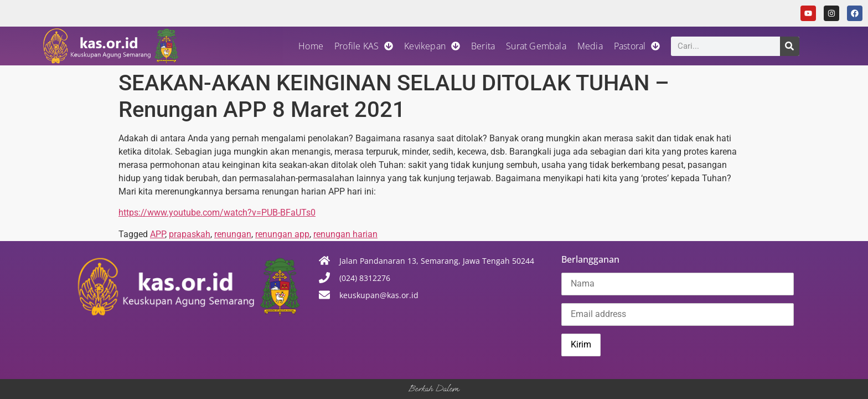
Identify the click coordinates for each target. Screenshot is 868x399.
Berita (483, 46)
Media (590, 46)
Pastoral (637, 46)
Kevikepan (432, 46)
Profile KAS (364, 46)
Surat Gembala (536, 46)
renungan (233, 234)
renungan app (282, 234)
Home (311, 46)
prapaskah (190, 234)
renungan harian (345, 234)
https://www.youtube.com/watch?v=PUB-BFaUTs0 (217, 213)
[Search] (790, 46)
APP (157, 234)
